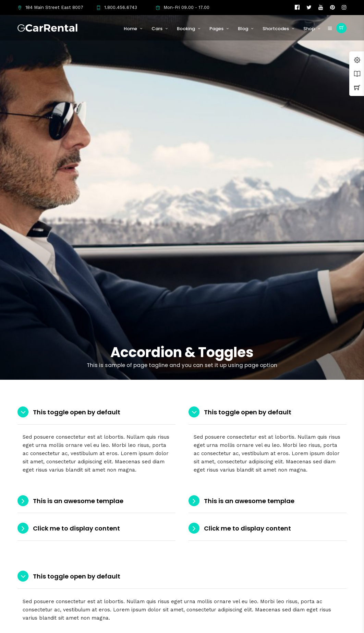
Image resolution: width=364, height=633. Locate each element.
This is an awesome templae (78, 501)
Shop (309, 29)
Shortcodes (276, 29)
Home (130, 29)
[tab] (96, 412)
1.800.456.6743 (117, 7)
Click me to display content (76, 528)
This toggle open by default (77, 412)
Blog (243, 29)
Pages (216, 29)
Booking (186, 29)
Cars (157, 29)
